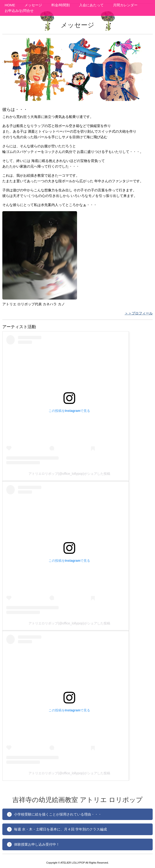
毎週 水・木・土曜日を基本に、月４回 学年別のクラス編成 (60, 829)
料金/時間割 (61, 5)
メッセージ (33, 5)
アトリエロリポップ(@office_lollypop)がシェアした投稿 (69, 474)
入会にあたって (91, 5)
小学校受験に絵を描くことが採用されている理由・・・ (58, 814)
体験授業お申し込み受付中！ (37, 844)
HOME (10, 5)
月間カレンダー (125, 5)
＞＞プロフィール (139, 313)
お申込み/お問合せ (19, 11)
